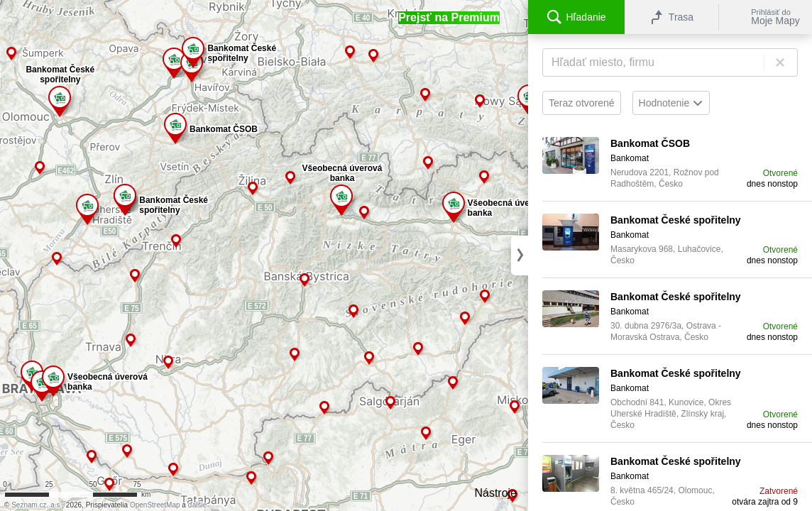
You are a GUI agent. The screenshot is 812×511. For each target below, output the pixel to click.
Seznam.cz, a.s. (37, 505)
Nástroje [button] (495, 493)
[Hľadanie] (670, 62)
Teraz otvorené (582, 103)
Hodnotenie (671, 103)
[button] (449, 18)
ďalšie (198, 505)
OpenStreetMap (155, 505)
